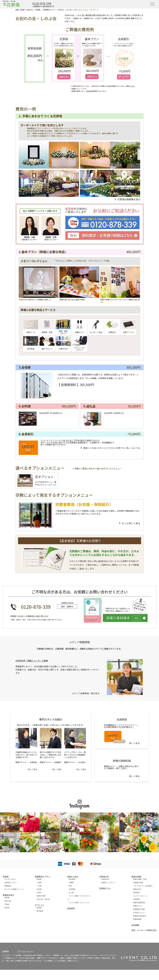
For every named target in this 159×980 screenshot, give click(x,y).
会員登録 (71, 908)
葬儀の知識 (136, 877)
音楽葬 (39, 908)
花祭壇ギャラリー (11, 882)
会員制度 (136, 899)
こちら (133, 86)
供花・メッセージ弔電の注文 (144, 930)
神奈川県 (8, 901)
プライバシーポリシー (26, 951)
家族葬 (39, 879)
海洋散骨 (40, 911)
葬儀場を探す (8, 895)
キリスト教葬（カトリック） (80, 902)
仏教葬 (71, 882)
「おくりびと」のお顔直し (143, 886)
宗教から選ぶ (73, 877)
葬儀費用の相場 (139, 909)
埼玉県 (7, 908)
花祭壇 (6, 877)
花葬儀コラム (105, 888)
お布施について (139, 912)
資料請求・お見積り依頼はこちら (102, 235)
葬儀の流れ (137, 889)
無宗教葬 (72, 879)
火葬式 (39, 892)
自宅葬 (39, 889)
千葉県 (7, 904)
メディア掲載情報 (80, 642)
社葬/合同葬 (41, 896)
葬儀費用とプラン (43, 877)
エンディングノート (141, 896)
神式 (70, 886)
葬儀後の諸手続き (140, 916)
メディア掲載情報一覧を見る (86, 693)
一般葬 (39, 882)
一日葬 (39, 886)
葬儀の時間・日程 (140, 879)
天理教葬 (72, 889)
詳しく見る (33, 769)
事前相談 (136, 892)
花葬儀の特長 (138, 882)
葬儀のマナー (138, 906)
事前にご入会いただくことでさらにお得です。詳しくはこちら (112, 448)
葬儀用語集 (137, 919)
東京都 (7, 898)
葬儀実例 (8, 886)
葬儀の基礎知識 (139, 902)
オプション (40, 905)
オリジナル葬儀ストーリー (14, 889)
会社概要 (135, 925)
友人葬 (71, 892)
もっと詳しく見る (131, 523)
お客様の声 (104, 877)
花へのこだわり (10, 879)
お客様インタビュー (108, 882)
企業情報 (5, 951)
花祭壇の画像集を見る (129, 199)
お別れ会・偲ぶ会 (43, 899)
